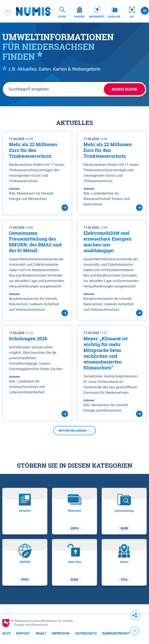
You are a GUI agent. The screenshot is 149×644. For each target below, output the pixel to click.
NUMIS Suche (124, 89)
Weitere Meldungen (75, 431)
